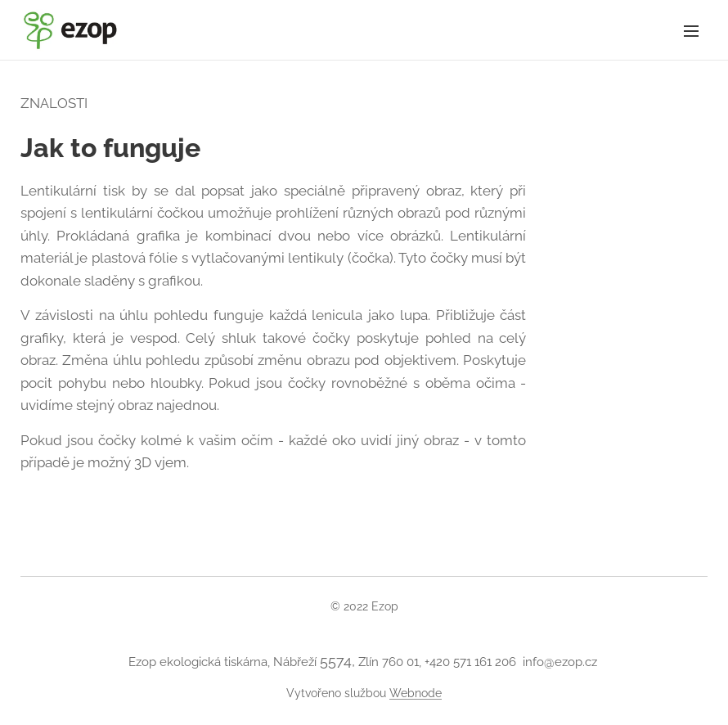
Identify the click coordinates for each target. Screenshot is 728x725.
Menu (691, 31)
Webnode (416, 693)
